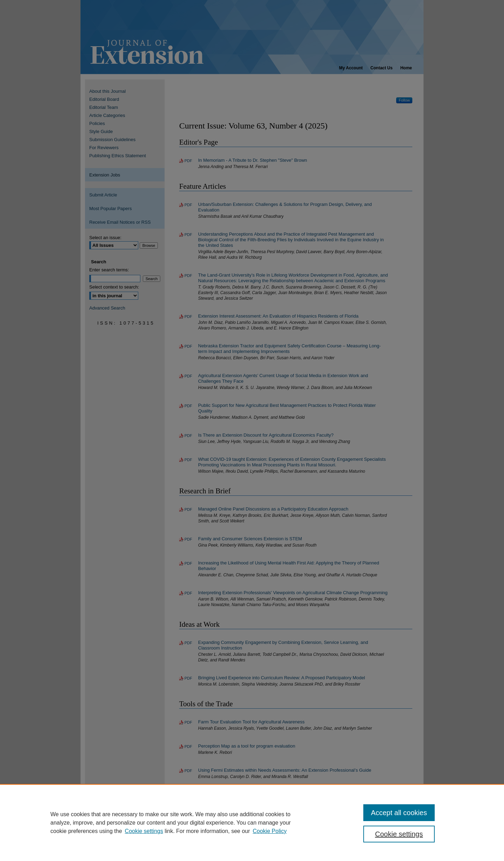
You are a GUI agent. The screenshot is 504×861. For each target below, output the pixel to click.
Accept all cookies (399, 813)
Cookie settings (144, 831)
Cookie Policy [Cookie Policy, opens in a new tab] (270, 831)
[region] (252, 822)
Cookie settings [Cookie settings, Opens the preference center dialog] (399, 834)
